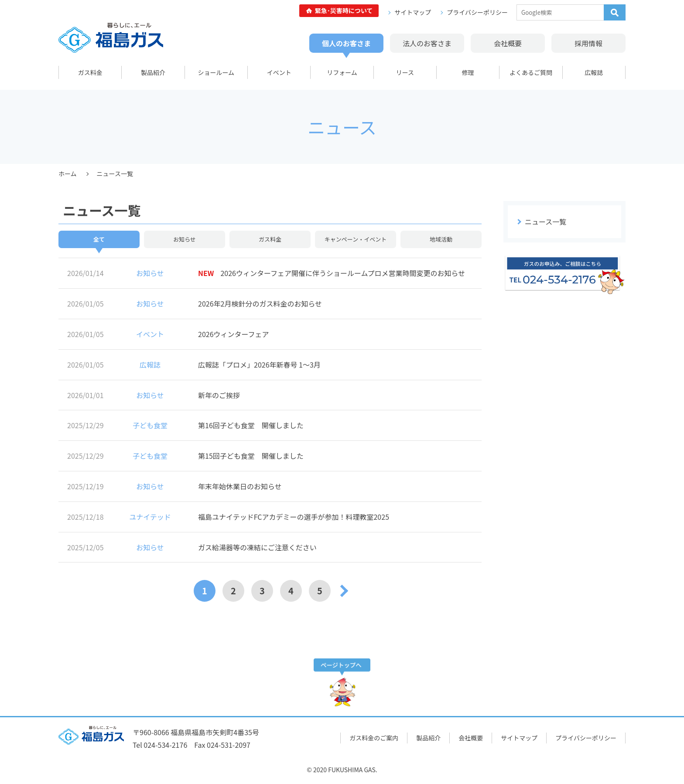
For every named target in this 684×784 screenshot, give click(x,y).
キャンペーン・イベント (356, 239)
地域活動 (441, 239)
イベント (279, 72)
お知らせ (185, 239)
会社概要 (508, 43)
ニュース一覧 (545, 222)
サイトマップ (413, 12)
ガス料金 (90, 72)
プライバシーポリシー (477, 12)
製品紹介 (153, 72)
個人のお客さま (346, 43)
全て (99, 239)
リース (405, 72)
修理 (468, 72)
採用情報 (588, 43)
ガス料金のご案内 (374, 738)
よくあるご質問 (531, 72)
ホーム (68, 174)
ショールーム (216, 72)
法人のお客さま (427, 43)
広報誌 (594, 72)
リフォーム (342, 72)
